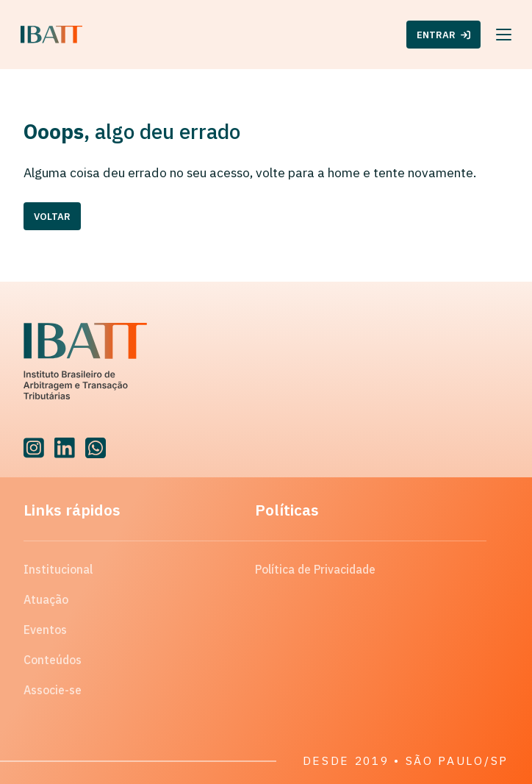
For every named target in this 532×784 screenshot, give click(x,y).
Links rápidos (72, 510)
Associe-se (53, 690)
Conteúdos (53, 660)
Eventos (45, 630)
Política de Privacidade (315, 569)
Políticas (287, 510)
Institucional (58, 569)
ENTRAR (443, 35)
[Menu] (504, 35)
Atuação (46, 599)
